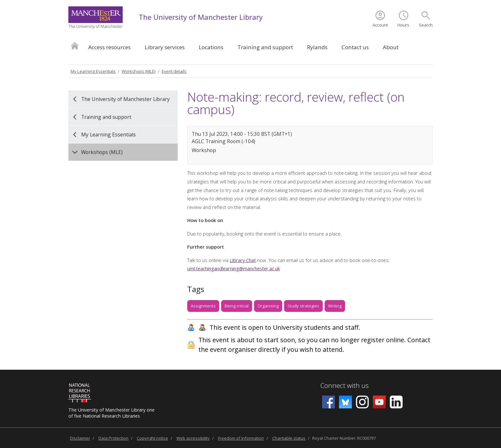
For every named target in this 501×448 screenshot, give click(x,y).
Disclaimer (80, 438)
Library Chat (243, 260)
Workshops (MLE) (139, 71)
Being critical (237, 306)
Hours (403, 25)
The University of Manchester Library (201, 17)
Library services (165, 47)
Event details (174, 71)
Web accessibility (193, 438)
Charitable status (289, 438)
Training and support (265, 47)
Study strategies (303, 306)
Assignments (203, 306)
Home (75, 46)
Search (426, 25)
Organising (268, 306)
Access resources (109, 47)
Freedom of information (241, 438)
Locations (211, 47)
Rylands (317, 47)
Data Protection (113, 438)
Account (380, 25)
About (391, 47)
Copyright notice (152, 438)
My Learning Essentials (93, 71)
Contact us (355, 47)
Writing (335, 306)
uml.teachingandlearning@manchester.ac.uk (234, 268)
